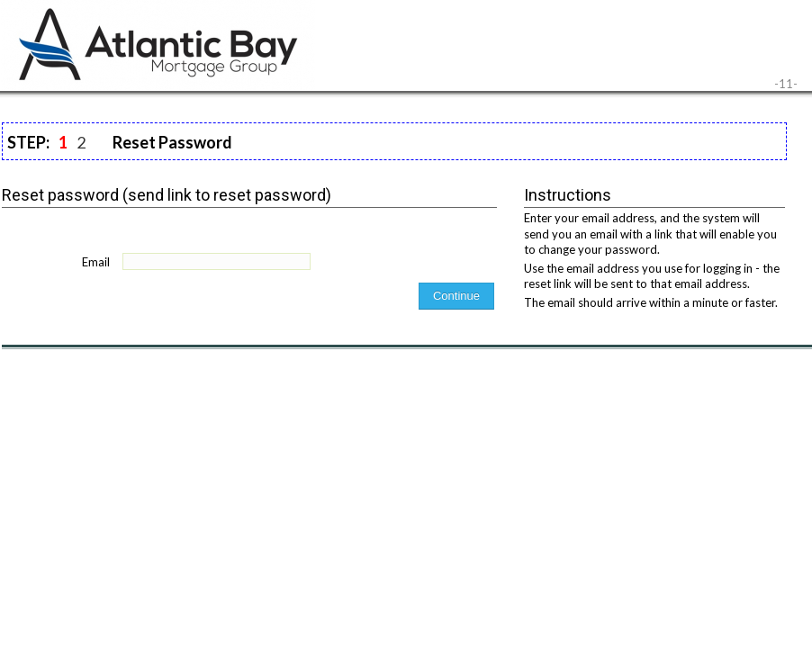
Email (96, 262)
